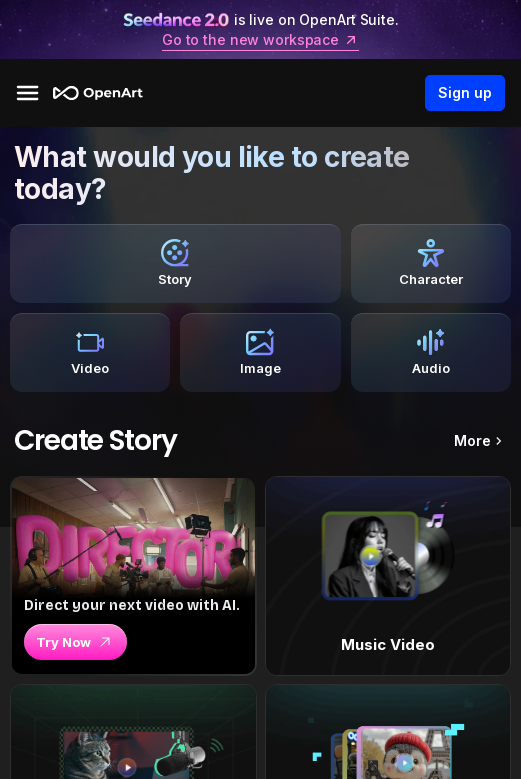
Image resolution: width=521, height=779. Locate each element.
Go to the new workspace (260, 40)
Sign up (465, 93)
